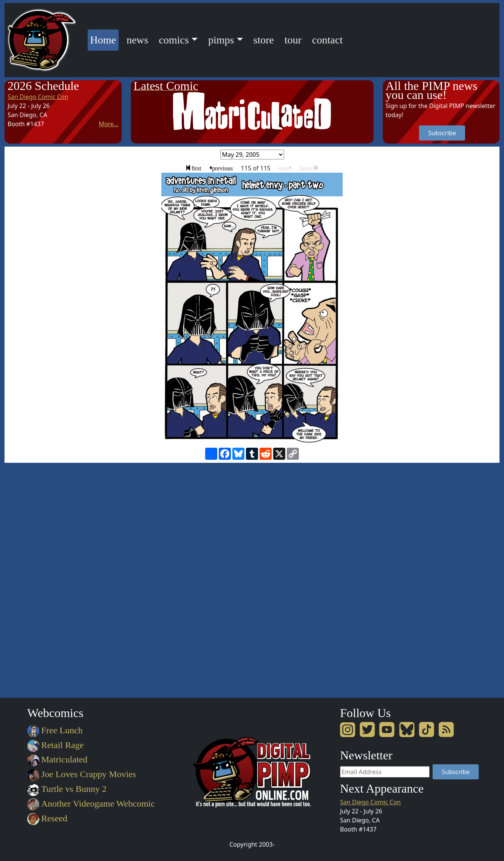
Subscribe (442, 133)
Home (104, 39)
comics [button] (174, 40)
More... (108, 124)
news (138, 40)
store (264, 40)
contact (327, 40)
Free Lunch (55, 730)
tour (293, 40)
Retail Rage (55, 745)
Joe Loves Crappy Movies (82, 774)
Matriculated (57, 759)
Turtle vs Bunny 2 (67, 789)
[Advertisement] (413, 579)
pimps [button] (221, 40)
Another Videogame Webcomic (91, 804)
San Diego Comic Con (38, 97)
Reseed (47, 818)
